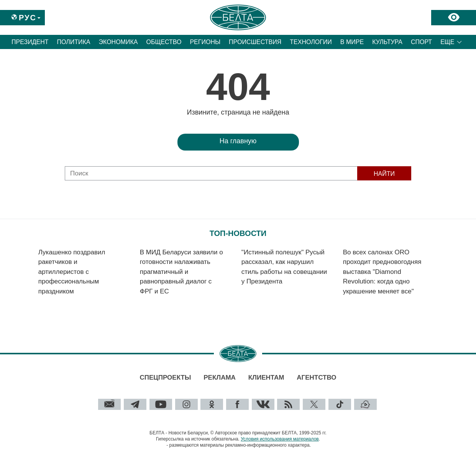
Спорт (421, 42)
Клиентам (266, 378)
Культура (387, 42)
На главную (238, 141)
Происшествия (255, 42)
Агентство (316, 378)
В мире (352, 42)
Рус (28, 18)
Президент (30, 42)
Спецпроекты (165, 378)
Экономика (118, 42)
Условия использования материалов (280, 439)
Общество (164, 42)
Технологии (311, 42)
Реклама (220, 378)
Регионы (205, 42)
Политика (74, 42)
